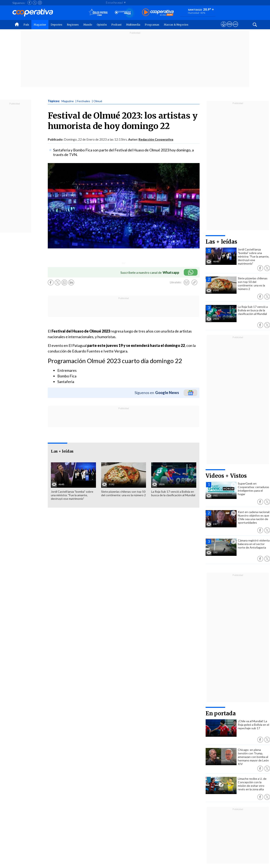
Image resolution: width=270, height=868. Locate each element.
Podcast (116, 25)
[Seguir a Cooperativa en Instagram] (40, 3)
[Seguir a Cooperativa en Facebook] (29, 3)
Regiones (73, 25)
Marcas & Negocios (176, 25)
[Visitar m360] (229, 28)
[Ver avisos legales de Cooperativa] (224, 28)
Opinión (102, 25)
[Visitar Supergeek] (235, 28)
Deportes (56, 25)
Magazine (40, 25)
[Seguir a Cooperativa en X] (35, 3)
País (26, 25)
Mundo (88, 25)
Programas (152, 25)
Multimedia (133, 25)
